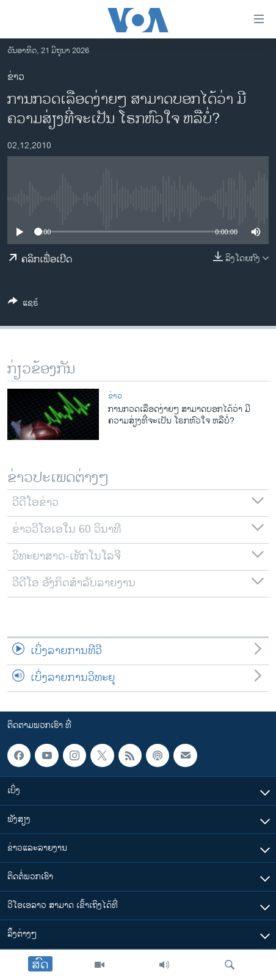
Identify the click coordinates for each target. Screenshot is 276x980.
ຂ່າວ (16, 77)
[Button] (23, 305)
